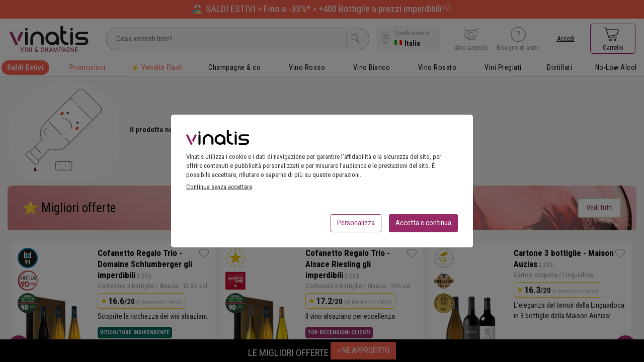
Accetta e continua (423, 226)
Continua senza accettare (219, 190)
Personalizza (356, 226)
